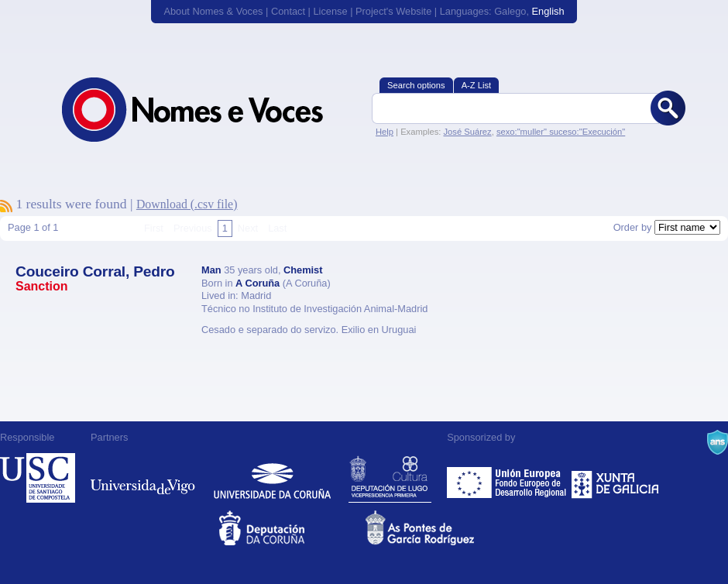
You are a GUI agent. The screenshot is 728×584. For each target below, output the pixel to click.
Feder (508, 478)
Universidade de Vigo (143, 478)
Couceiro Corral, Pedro (95, 271)
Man (211, 270)
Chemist (303, 270)
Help (385, 132)
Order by (633, 227)
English (548, 11)
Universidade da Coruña (272, 478)
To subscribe (6, 206)
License (330, 11)
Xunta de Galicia (615, 478)
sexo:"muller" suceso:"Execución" (561, 132)
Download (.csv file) (187, 204)
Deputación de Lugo (390, 478)
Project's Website (393, 11)
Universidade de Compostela (38, 478)
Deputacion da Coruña (291, 528)
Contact (288, 11)
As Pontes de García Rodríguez (437, 528)
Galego (510, 11)
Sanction (42, 286)
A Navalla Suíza (718, 442)
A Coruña (258, 283)
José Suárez (467, 132)
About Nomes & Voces (213, 11)
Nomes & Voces (209, 110)
